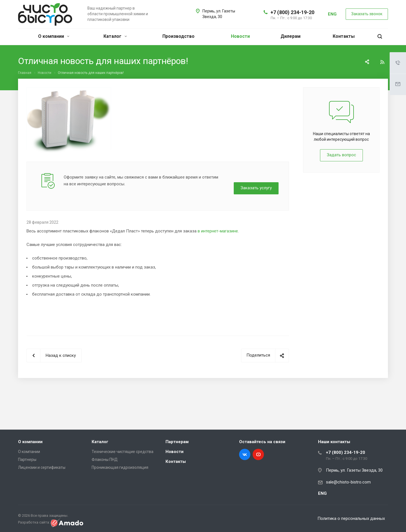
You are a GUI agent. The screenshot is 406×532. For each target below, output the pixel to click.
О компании (54, 36)
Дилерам (291, 36)
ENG (332, 14)
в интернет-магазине (218, 231)
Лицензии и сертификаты (42, 467)
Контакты (344, 36)
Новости (240, 36)
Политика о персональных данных (351, 518)
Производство (178, 36)
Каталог (115, 36)
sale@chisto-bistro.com (348, 482)
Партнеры (27, 460)
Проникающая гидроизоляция (120, 467)
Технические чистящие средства (123, 452)
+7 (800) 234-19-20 (292, 12)
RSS (382, 62)
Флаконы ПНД (105, 460)
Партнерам (177, 442)
